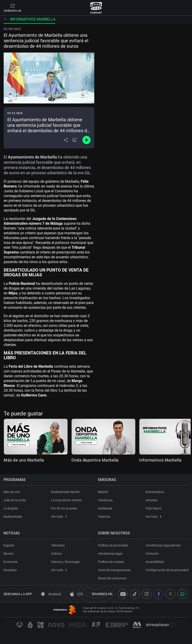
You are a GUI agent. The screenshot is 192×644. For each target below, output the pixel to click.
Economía (11, 560)
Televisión (58, 544)
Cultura (56, 552)
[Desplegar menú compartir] (66, 140)
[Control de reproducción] (87, 140)
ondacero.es (12, 8)
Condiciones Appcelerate (163, 544)
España (9, 544)
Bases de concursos (113, 576)
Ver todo (59, 515)
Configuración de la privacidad (159, 570)
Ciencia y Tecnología (65, 560)
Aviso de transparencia (115, 568)
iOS (77, 594)
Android (51, 594)
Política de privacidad (114, 544)
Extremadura (155, 490)
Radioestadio (13, 515)
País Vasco (153, 507)
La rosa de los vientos (66, 498)
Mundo (9, 552)
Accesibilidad (155, 560)
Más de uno (12, 490)
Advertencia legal (111, 552)
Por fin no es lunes (64, 507)
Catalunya (106, 498)
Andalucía (105, 507)
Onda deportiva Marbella (95, 460)
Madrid (103, 490)
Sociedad (10, 568)
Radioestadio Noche (65, 490)
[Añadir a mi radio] (75, 140)
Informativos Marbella (30, 19)
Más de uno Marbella (24, 460)
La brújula (11, 507)
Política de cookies (111, 560)
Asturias (151, 498)
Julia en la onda (15, 498)
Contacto (152, 552)
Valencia (104, 515)
